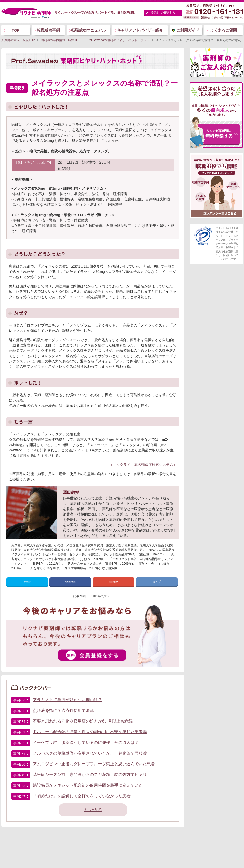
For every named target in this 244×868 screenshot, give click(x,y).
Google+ (114, 582)
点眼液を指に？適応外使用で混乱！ (65, 710)
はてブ (157, 582)
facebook (70, 582)
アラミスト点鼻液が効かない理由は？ (67, 700)
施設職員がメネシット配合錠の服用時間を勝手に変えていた (88, 785)
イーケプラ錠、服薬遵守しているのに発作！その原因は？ (86, 742)
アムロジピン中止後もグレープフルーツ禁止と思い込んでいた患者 (94, 764)
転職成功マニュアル (88, 30)
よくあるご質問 (224, 30)
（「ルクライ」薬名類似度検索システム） (143, 465)
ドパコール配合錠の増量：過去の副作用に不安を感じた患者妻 (90, 732)
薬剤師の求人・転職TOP (18, 40)
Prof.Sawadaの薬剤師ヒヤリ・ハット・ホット (118, 40)
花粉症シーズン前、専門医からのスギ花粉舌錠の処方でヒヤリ (90, 775)
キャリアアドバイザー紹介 (140, 30)
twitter (27, 582)
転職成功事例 (48, 30)
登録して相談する (163, 13)
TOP (16, 30)
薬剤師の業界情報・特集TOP (61, 40)
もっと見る (93, 810)
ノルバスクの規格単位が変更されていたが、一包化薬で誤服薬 (90, 753)
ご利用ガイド (188, 30)
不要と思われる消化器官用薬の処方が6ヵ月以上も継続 (83, 721)
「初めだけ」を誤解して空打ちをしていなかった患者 (82, 796)
